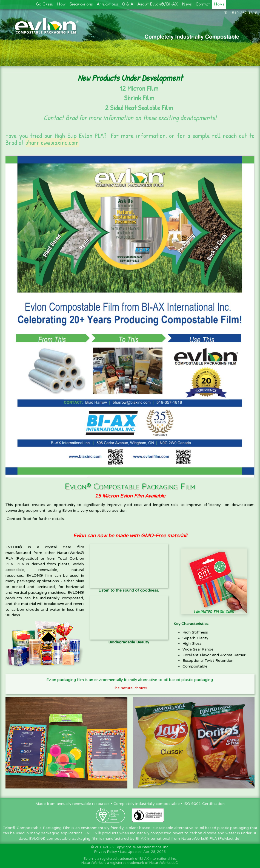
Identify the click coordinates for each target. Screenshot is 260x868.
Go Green (45, 4)
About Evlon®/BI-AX (158, 4)
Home (219, 4)
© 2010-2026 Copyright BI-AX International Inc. (130, 847)
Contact (203, 4)
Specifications (81, 4)
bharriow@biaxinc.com (52, 142)
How (61, 4)
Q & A (128, 4)
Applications (107, 4)
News (187, 4)
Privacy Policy (106, 852)
